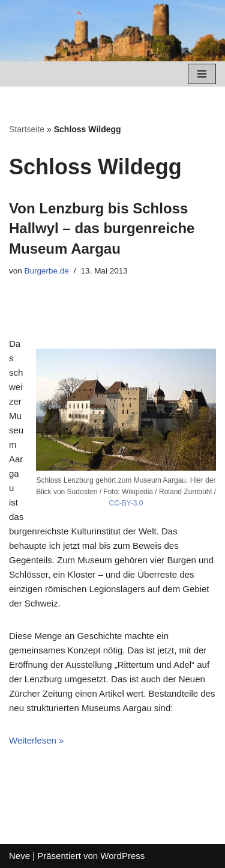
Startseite (27, 129)
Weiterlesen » (36, 740)
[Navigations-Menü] (202, 74)
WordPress (122, 856)
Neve (19, 856)
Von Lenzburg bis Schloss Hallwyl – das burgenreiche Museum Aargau (102, 228)
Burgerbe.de (47, 271)
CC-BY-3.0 (126, 503)
